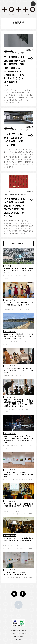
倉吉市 (18, 53)
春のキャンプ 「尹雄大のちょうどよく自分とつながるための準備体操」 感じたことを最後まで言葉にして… (18, 336)
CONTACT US (18, 637)
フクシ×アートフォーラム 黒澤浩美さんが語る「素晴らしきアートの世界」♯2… (18, 506)
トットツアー (19, 130)
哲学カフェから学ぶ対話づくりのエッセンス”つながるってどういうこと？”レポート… (18, 371)
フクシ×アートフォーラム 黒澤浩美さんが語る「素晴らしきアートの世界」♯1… (18, 540)
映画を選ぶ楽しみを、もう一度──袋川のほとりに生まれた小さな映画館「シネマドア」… (18, 271)
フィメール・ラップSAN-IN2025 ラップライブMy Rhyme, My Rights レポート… (18, 305)
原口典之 (24, 194)
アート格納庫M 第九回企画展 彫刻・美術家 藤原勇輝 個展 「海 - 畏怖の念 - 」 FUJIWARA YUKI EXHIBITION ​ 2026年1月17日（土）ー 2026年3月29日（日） (15, 71)
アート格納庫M (10, 53)
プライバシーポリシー (18, 633)
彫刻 (23, 53)
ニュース (8, 50)
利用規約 (19, 640)
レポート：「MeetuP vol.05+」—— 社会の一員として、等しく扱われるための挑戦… (18, 475)
